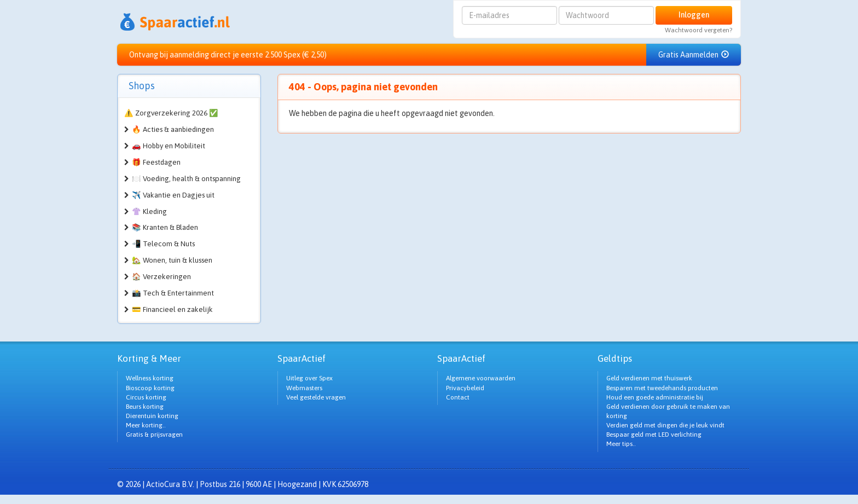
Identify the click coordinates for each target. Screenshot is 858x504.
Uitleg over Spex (309, 378)
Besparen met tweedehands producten (662, 388)
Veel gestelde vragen (316, 397)
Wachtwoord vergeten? (698, 30)
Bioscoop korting (150, 388)
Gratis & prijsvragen (154, 435)
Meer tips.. (621, 444)
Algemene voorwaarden (481, 378)
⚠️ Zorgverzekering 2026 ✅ (171, 113)
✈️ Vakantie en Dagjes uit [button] (173, 195)
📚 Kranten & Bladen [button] (165, 227)
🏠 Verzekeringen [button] (161, 277)
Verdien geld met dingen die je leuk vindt (665, 425)
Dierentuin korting (152, 416)
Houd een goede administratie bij (655, 397)
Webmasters (304, 388)
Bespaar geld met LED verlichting (654, 435)
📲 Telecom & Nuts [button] (163, 244)
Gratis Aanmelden (694, 55)
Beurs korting (145, 407)
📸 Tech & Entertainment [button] (173, 293)
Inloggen (694, 15)
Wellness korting (150, 378)
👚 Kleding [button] (149, 212)
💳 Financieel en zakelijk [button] (172, 309)
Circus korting (146, 397)
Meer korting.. (146, 425)
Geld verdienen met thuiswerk (649, 378)
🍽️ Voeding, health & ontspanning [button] (186, 179)
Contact (458, 397)
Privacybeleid (465, 388)
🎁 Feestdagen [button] (156, 162)
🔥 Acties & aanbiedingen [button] (173, 129)
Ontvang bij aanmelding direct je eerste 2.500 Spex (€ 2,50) (228, 55)
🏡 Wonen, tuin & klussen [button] (172, 260)
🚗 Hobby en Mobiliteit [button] (169, 146)
